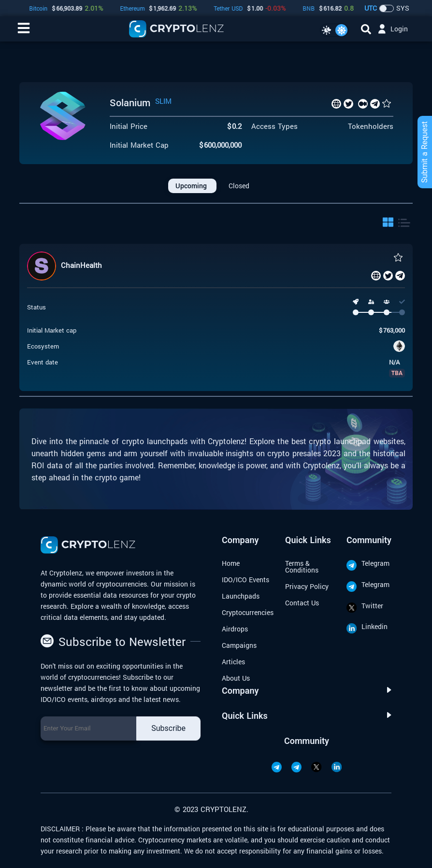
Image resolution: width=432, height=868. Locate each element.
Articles (233, 662)
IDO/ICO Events (245, 580)
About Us (236, 678)
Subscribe (168, 728)
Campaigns (239, 645)
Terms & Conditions (302, 567)
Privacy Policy (307, 586)
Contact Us (302, 603)
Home (231, 563)
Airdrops (235, 629)
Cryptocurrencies (248, 612)
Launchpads (241, 596)
